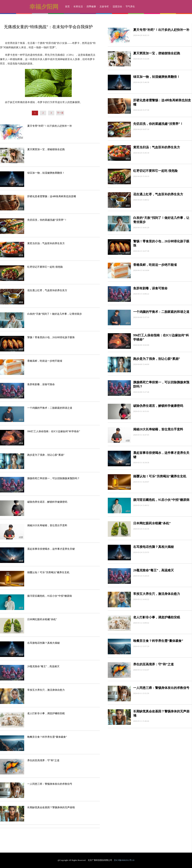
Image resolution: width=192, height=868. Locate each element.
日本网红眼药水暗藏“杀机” (42, 619)
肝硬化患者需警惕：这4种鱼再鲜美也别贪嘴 (52, 196)
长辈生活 (78, 7)
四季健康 (91, 7)
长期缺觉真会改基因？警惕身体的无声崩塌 (51, 807)
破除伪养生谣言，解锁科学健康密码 (47, 502)
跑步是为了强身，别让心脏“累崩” (46, 455)
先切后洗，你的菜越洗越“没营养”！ (47, 220)
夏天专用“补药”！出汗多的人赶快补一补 (50, 126)
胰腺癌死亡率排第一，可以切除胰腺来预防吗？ (53, 478)
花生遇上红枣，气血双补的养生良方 (47, 290)
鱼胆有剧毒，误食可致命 (41, 384)
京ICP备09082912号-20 (124, 860)
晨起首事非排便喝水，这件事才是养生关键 (51, 549)
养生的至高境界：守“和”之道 (43, 760)
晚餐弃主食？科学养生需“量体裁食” (47, 737)
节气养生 (130, 7)
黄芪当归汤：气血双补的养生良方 (46, 243)
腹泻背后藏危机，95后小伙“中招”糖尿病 (50, 596)
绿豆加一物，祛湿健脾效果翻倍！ (46, 173)
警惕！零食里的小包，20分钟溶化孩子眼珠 (51, 337)
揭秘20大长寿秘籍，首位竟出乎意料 (47, 525)
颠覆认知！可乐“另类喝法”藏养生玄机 (48, 572)
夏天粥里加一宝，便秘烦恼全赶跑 (46, 149)
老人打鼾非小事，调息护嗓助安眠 (46, 713)
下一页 (60, 113)
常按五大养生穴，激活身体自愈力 (46, 690)
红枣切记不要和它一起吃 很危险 (45, 267)
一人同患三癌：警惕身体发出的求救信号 (50, 784)
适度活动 (117, 7)
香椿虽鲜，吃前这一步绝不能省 (45, 361)
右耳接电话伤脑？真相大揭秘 (44, 643)
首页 (67, 7)
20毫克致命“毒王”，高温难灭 (43, 666)
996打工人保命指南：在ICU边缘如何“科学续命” (54, 431)
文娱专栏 (104, 7)
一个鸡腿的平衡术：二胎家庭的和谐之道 (50, 408)
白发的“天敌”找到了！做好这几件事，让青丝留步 (55, 314)
